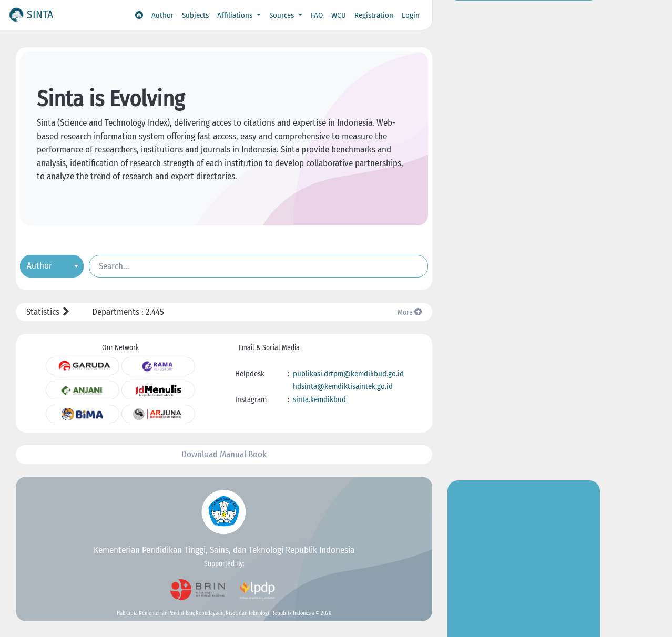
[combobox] (52, 266)
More (410, 312)
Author (162, 15)
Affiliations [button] (236, 15)
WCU (339, 15)
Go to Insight (524, 208)
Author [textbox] (39, 265)
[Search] (258, 266)
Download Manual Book (224, 454)
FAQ (317, 15)
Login (411, 15)
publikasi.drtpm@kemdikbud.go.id (348, 374)
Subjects (195, 15)
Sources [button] (283, 15)
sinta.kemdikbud (319, 399)
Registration (374, 15)
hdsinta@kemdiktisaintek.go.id (343, 386)
